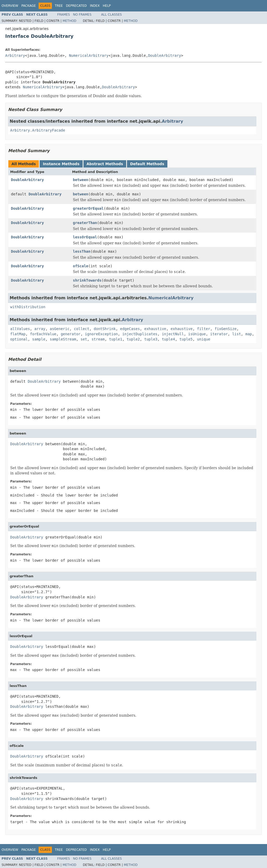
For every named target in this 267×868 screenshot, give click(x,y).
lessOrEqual (85, 237)
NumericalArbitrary (89, 55)
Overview (10, 6)
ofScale (81, 266)
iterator (219, 334)
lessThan (82, 251)
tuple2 (133, 339)
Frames (64, 15)
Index (95, 6)
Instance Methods (61, 164)
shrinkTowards (87, 280)
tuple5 (186, 339)
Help (107, 6)
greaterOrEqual (88, 208)
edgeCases (130, 329)
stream (98, 339)
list (236, 334)
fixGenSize (226, 329)
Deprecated (76, 6)
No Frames (82, 15)
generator (71, 334)
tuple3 (151, 339)
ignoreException (101, 334)
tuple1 (116, 339)
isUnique (197, 334)
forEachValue (43, 334)
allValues (20, 329)
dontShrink (105, 329)
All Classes (111, 15)
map (249, 334)
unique (204, 339)
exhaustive (155, 329)
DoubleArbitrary (165, 55)
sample (39, 339)
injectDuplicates (140, 334)
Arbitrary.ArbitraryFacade (38, 130)
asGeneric (60, 329)
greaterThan (85, 223)
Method (69, 21)
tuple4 (169, 339)
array (40, 329)
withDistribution (28, 307)
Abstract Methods (105, 164)
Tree (59, 6)
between (81, 180)
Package (29, 6)
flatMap (18, 334)
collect (81, 329)
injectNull (173, 334)
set (84, 339)
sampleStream (63, 339)
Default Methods (147, 164)
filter (204, 329)
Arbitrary (15, 55)
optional (19, 339)
